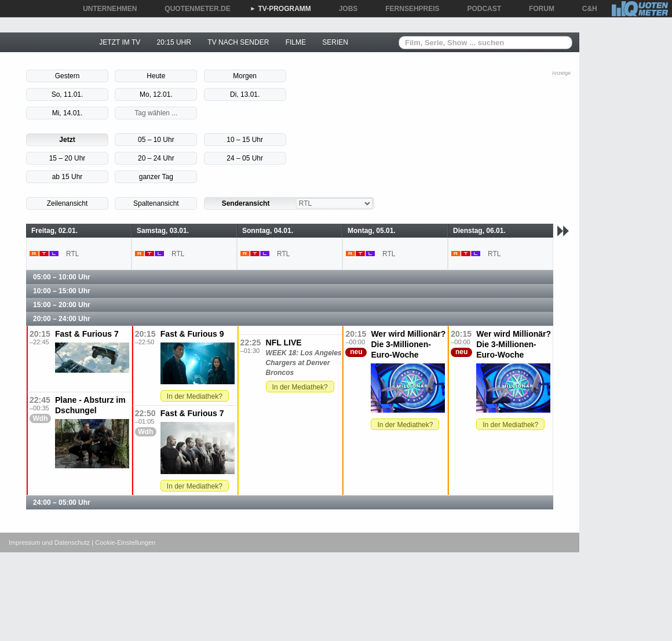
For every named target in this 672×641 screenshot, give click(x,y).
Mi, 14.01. (67, 113)
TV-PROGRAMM (281, 9)
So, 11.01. (67, 94)
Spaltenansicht (156, 203)
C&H (586, 9)
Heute (156, 76)
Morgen (245, 76)
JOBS (344, 9)
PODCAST (481, 9)
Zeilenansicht (67, 203)
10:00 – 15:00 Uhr (62, 291)
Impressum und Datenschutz (49, 542)
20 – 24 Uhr (156, 158)
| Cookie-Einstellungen (123, 542)
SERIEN (335, 42)
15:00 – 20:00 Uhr (62, 305)
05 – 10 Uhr (156, 140)
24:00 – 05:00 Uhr (62, 502)
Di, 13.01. (245, 94)
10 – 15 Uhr (245, 140)
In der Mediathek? (195, 396)
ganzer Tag (156, 177)
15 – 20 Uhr (67, 158)
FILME (296, 42)
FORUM (538, 9)
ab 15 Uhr (67, 177)
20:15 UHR (174, 42)
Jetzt (67, 140)
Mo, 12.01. (156, 94)
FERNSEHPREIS (408, 9)
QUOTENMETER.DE (193, 9)
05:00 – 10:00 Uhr (62, 277)
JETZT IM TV (120, 42)
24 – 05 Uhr (245, 158)
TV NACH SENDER (238, 42)
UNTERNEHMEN (106, 9)
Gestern (67, 76)
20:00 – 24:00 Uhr (62, 319)
